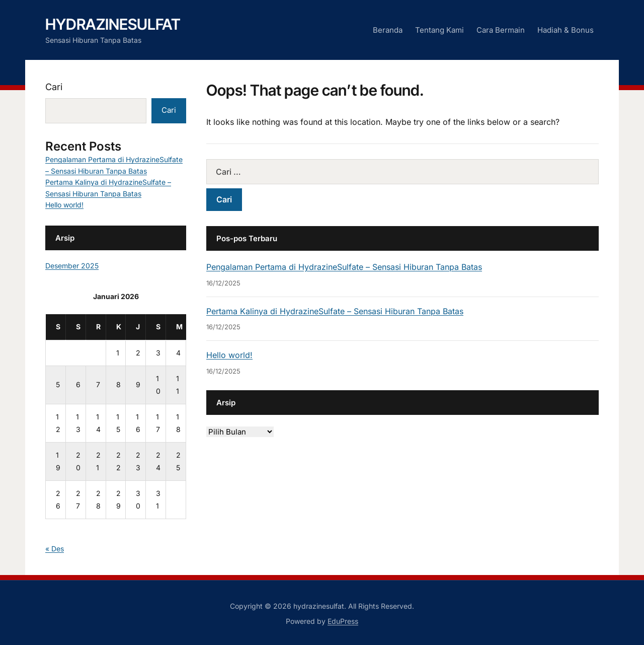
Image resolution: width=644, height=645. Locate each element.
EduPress (343, 621)
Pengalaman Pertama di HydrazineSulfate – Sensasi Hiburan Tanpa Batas (344, 267)
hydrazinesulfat (113, 24)
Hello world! (229, 355)
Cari (54, 87)
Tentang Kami (439, 30)
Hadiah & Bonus (566, 30)
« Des (55, 549)
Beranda (388, 30)
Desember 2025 (72, 266)
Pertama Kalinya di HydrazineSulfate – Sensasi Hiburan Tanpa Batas (335, 311)
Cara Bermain (501, 30)
